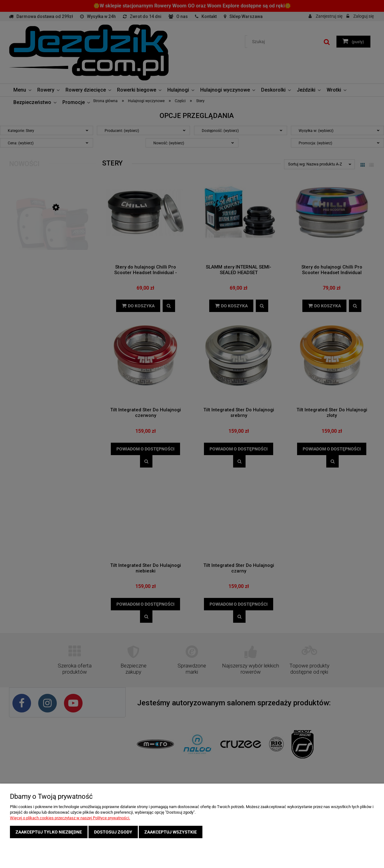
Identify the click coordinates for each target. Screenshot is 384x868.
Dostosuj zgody (113, 832)
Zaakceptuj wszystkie (171, 832)
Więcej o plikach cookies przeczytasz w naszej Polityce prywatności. (70, 818)
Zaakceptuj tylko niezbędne (49, 832)
